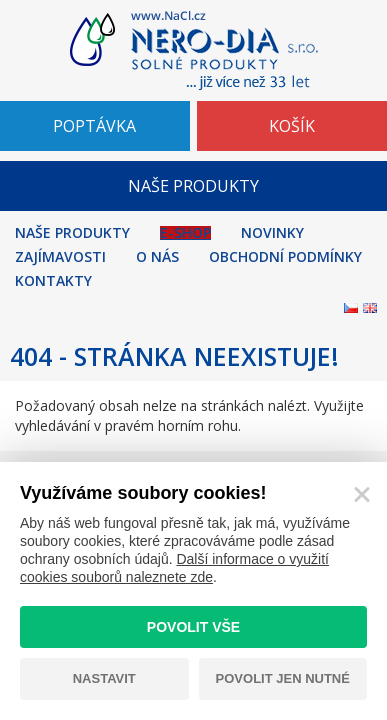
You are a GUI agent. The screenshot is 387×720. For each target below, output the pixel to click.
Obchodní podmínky (285, 257)
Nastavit (104, 678)
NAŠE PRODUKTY (193, 186)
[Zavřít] (362, 495)
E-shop (185, 233)
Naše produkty (72, 233)
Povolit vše (193, 627)
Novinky (272, 233)
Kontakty (53, 281)
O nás (157, 257)
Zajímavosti (60, 257)
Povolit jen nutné (283, 678)
